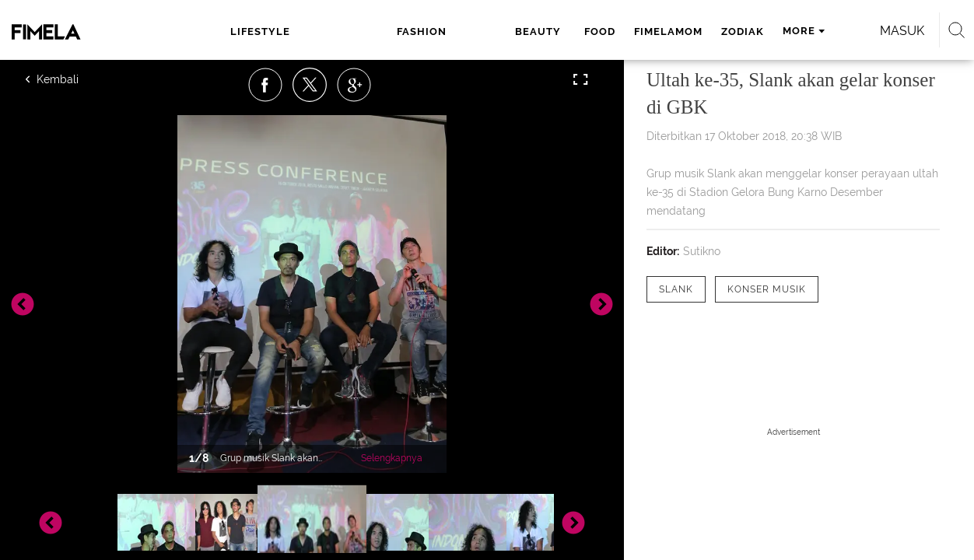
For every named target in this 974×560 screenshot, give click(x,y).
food (471, 31)
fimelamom (540, 31)
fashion (341, 31)
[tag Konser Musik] (767, 289)
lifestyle (253, 31)
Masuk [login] (844, 31)
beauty (414, 31)
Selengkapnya (392, 458)
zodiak (614, 31)
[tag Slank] (676, 289)
